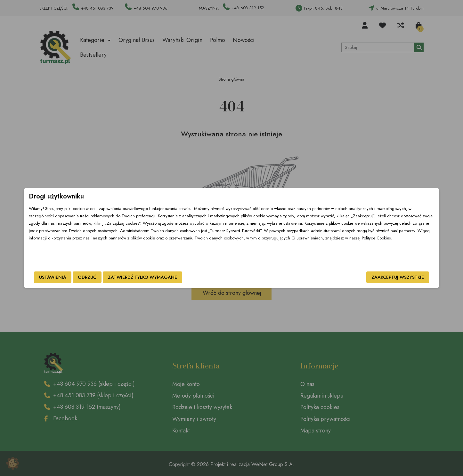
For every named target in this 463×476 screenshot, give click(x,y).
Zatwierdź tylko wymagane (194, 277)
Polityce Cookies (247, 253)
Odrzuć (138, 277)
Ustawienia (104, 277)
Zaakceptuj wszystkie (346, 277)
